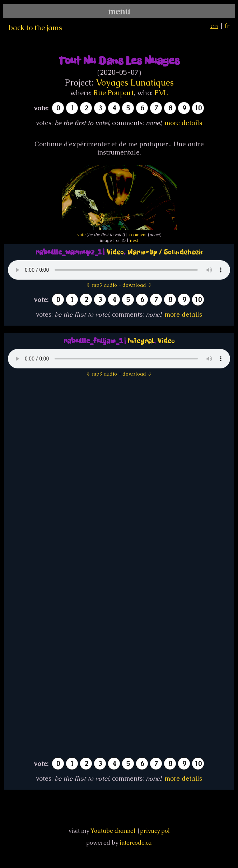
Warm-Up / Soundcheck (165, 252)
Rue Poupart (114, 93)
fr (227, 26)
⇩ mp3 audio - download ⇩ (119, 285)
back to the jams (35, 28)
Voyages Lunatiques (135, 82)
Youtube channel (113, 831)
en (214, 26)
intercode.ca (136, 843)
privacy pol (155, 831)
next (134, 240)
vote (81, 235)
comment (138, 235)
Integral (141, 341)
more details (183, 123)
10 (198, 108)
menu (119, 11)
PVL (161, 93)
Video (115, 252)
